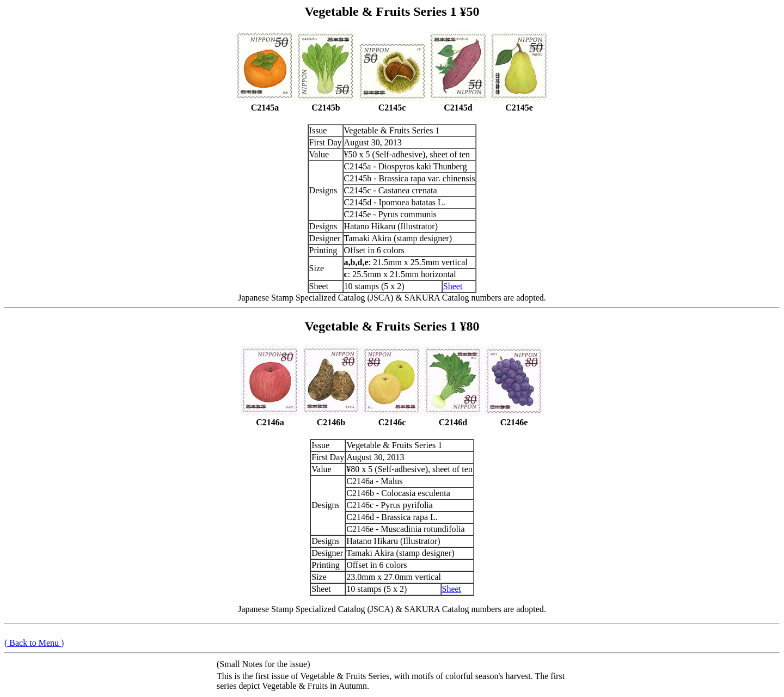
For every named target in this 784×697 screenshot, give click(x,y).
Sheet (453, 286)
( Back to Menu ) (34, 643)
